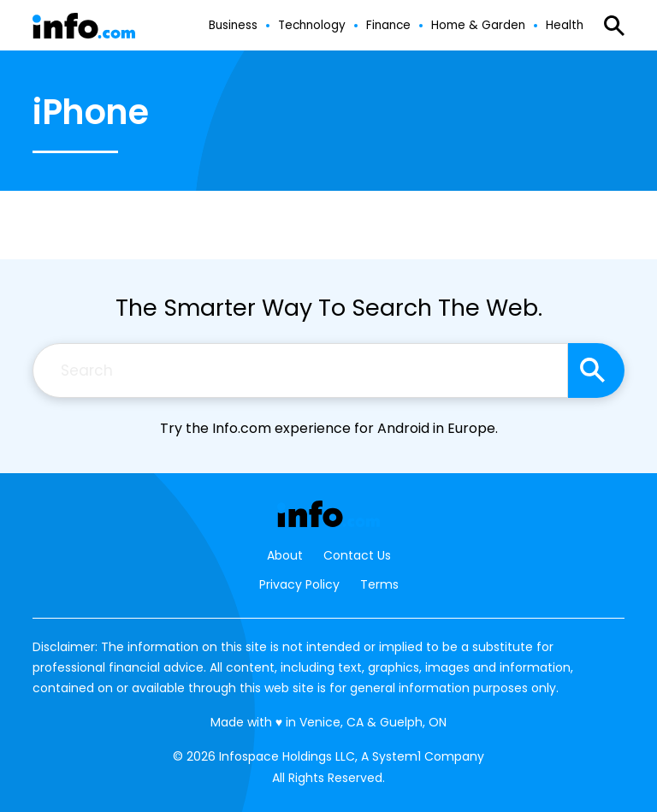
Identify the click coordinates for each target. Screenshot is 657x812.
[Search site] (596, 370)
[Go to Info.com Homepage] (84, 26)
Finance (388, 26)
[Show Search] (614, 26)
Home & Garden (478, 26)
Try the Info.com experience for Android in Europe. (329, 428)
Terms (379, 584)
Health (565, 26)
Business (233, 26)
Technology (312, 26)
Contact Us (357, 556)
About (285, 556)
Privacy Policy (299, 584)
